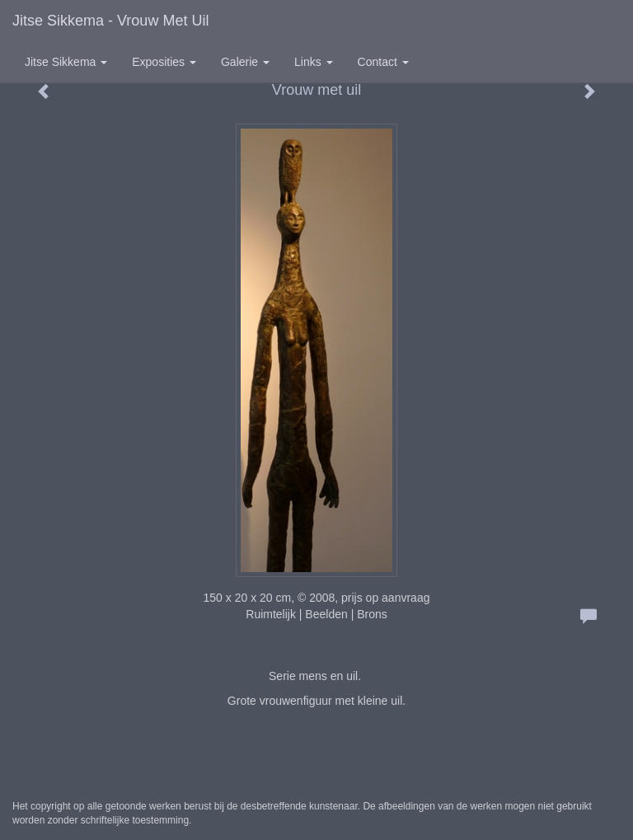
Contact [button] (383, 62)
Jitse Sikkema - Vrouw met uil (110, 21)
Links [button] (314, 62)
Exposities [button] (164, 62)
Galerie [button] (245, 62)
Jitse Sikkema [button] (66, 62)
